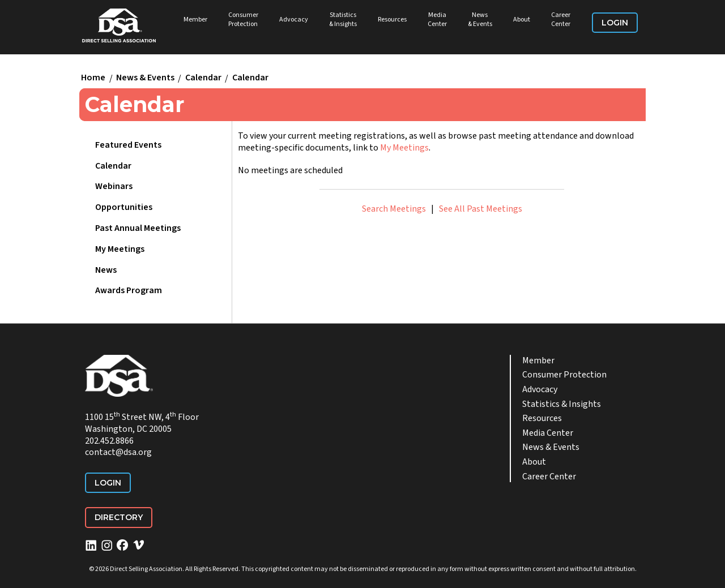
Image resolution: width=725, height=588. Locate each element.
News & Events (480, 20)
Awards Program (129, 290)
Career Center (561, 20)
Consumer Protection (243, 20)
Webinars (114, 186)
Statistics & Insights (343, 20)
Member (195, 20)
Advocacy (294, 20)
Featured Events (128, 145)
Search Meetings (394, 209)
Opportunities (124, 207)
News (106, 270)
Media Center (437, 20)
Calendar (203, 78)
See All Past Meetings (481, 209)
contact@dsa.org (118, 452)
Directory (119, 517)
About (522, 20)
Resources (392, 20)
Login (615, 23)
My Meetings (120, 249)
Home (93, 78)
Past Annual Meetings (138, 228)
